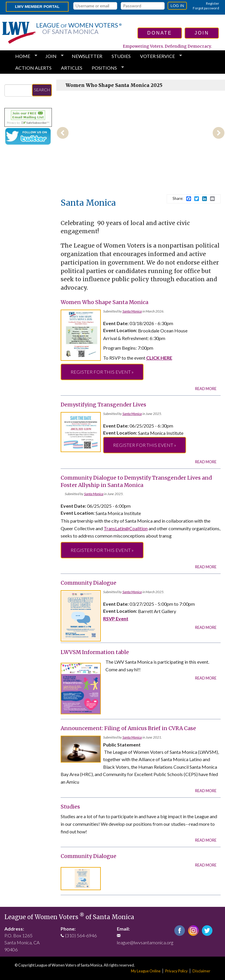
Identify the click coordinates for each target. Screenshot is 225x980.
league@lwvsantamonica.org (145, 942)
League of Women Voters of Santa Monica (69, 917)
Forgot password (206, 8)
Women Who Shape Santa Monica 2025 (114, 85)
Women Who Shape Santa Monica (104, 302)
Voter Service (159, 56)
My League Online (146, 971)
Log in (177, 6)
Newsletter (87, 56)
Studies (121, 56)
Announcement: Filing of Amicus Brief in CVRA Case (128, 728)
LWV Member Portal (37, 7)
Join (52, 56)
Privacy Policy (177, 971)
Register (213, 3)
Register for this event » (102, 372)
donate (160, 33)
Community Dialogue (88, 583)
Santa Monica (132, 311)
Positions (105, 68)
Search (42, 90)
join (202, 33)
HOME (24, 56)
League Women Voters (79, 28)
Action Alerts (33, 68)
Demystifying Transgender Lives (103, 405)
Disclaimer (201, 971)
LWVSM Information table (95, 652)
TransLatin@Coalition (126, 528)
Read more (206, 389)
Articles (72, 68)
